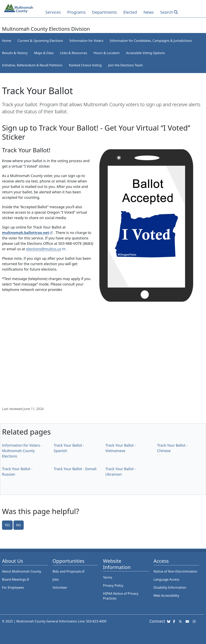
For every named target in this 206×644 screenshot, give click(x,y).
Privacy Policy (113, 585)
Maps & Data (44, 53)
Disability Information (170, 587)
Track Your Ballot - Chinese (172, 448)
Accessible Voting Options (145, 53)
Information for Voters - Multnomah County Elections (22, 451)
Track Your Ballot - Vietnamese (121, 448)
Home (7, 41)
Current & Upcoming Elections (40, 41)
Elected (130, 12)
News (148, 12)
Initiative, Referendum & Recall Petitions (32, 65)
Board (16, 579)
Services (53, 12)
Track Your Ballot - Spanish (69, 448)
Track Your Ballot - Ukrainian (121, 471)
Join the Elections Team (126, 65)
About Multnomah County (22, 571)
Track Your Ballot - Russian (17, 471)
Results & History (15, 53)
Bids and (69, 571)
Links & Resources (73, 53)
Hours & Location (107, 53)
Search (167, 12)
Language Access (167, 579)
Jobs (56, 579)
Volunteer (60, 587)
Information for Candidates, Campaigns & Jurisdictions (151, 41)
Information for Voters (86, 41)
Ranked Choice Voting (85, 65)
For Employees (13, 587)
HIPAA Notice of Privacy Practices (121, 596)
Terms (108, 577)
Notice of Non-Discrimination (175, 571)
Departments (104, 12)
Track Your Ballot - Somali (75, 469)
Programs (76, 12)
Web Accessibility (166, 596)
